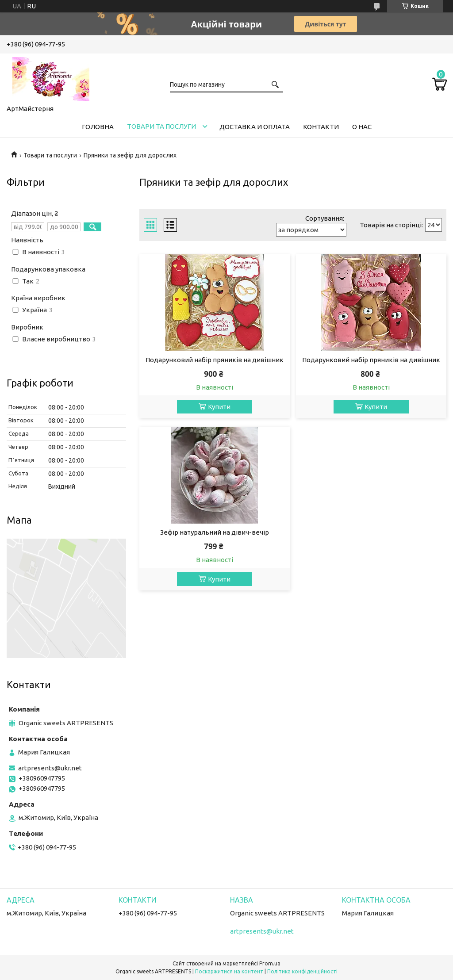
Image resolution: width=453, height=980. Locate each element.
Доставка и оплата (255, 127)
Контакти (321, 127)
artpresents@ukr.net (50, 768)
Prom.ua (270, 963)
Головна (98, 127)
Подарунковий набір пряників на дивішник (215, 360)
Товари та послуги (161, 126)
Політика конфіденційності (302, 971)
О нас (362, 127)
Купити (219, 407)
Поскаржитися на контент (229, 971)
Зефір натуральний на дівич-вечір (215, 532)
